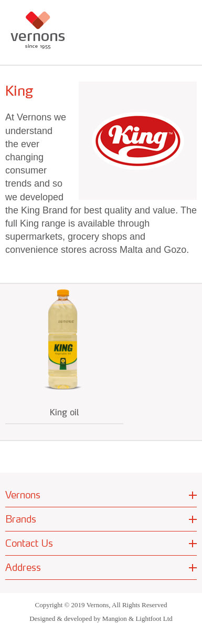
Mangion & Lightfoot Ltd (137, 619)
